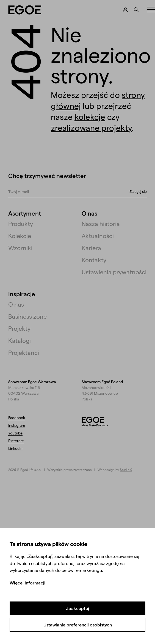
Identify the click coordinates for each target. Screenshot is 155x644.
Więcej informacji (27, 583)
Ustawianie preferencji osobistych (78, 625)
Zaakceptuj (77, 608)
